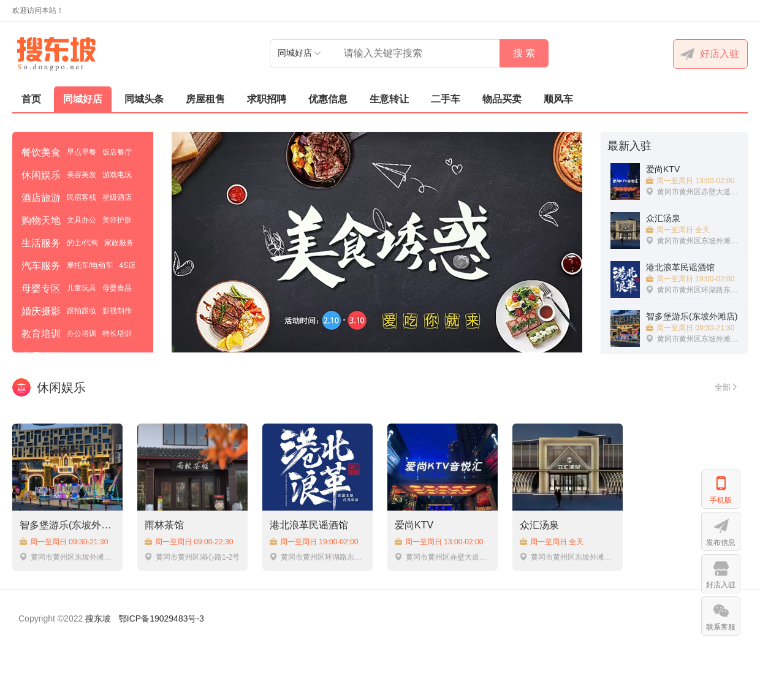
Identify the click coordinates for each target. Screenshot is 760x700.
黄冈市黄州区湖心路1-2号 (192, 557)
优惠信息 (328, 99)
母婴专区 (41, 288)
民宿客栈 (82, 197)
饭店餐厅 (117, 152)
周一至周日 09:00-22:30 (189, 542)
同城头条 (144, 99)
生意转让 (389, 99)
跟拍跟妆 (82, 311)
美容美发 (82, 175)
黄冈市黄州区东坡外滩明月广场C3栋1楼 (67, 557)
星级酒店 (117, 197)
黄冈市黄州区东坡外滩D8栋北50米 (568, 557)
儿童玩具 (82, 288)
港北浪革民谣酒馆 (309, 525)
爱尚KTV (414, 525)
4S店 (127, 265)
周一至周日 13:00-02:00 (439, 542)
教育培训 (41, 334)
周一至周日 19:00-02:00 (314, 542)
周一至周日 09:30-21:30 (64, 542)
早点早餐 (82, 152)
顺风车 (558, 99)
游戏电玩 (117, 175)
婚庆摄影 (41, 311)
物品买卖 (502, 99)
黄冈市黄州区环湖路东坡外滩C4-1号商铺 (317, 557)
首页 (31, 99)
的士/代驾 (82, 243)
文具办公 (82, 220)
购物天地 (41, 220)
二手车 (446, 99)
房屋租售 (205, 99)
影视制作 (117, 311)
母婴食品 (117, 288)
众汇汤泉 (539, 525)
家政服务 (119, 243)
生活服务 (41, 243)
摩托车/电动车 (90, 265)
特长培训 (117, 333)
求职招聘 (267, 99)
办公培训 (82, 333)
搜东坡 (98, 618)
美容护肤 (117, 220)
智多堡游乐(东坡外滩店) (67, 525)
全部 (725, 387)
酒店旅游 (41, 198)
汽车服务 (41, 266)
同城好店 (83, 99)
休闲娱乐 (41, 175)
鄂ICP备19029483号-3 (161, 618)
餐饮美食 (41, 152)
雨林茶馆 (164, 525)
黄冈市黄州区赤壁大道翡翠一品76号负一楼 (443, 557)
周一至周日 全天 (552, 542)
